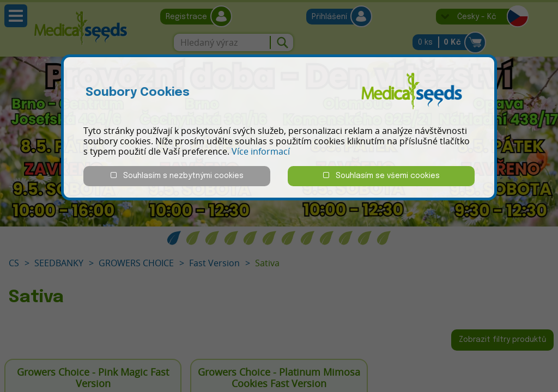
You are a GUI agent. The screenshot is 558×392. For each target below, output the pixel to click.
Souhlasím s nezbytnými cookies (177, 176)
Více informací (261, 151)
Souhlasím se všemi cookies (381, 176)
